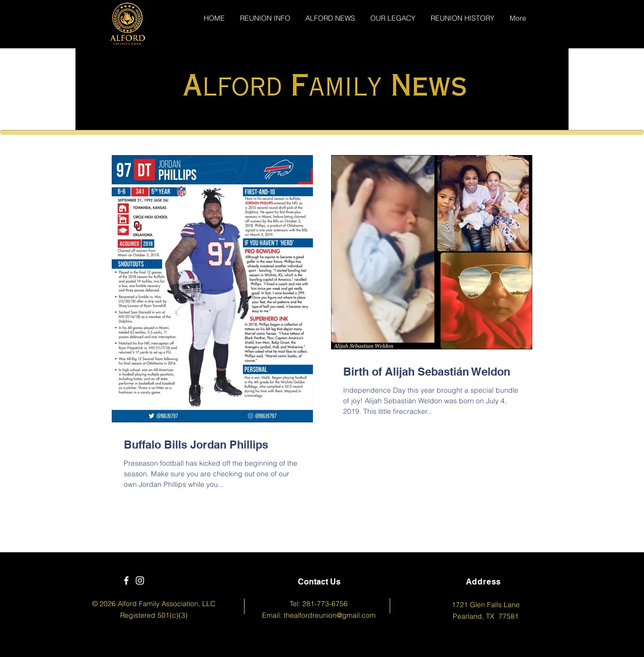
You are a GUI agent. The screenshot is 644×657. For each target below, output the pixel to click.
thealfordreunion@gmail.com (330, 615)
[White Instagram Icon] (140, 580)
